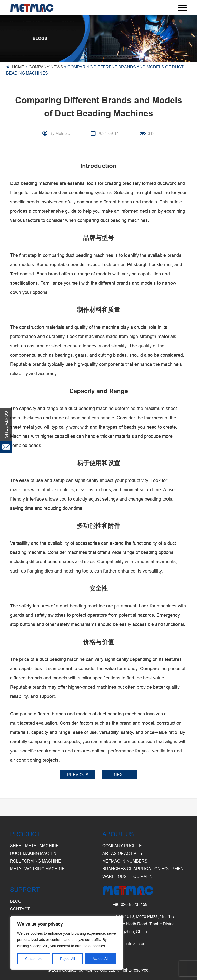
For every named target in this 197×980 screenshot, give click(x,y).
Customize (34, 959)
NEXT (120, 775)
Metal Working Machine (37, 869)
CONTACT (20, 909)
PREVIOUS (78, 775)
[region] (67, 943)
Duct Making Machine (35, 853)
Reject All (67, 959)
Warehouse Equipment (129, 876)
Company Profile (122, 846)
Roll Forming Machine (36, 861)
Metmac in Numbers (125, 861)
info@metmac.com (130, 943)
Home (18, 67)
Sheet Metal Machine (34, 846)
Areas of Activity (123, 853)
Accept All (100, 959)
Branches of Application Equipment (144, 869)
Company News (46, 67)
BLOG (16, 901)
